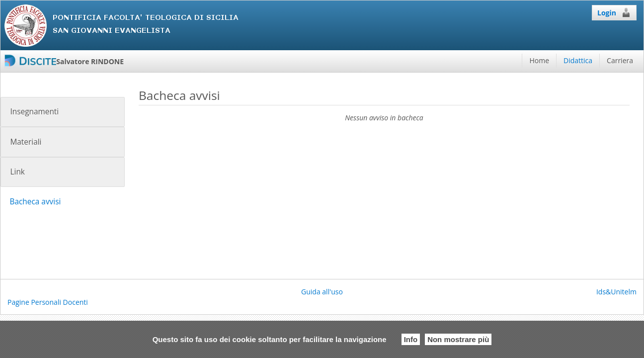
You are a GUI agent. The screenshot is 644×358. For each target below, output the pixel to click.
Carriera (620, 60)
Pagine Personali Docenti (48, 302)
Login (614, 12)
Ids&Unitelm (616, 292)
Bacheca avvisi (35, 202)
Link (17, 172)
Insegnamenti (34, 112)
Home (539, 60)
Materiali (26, 142)
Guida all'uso (322, 292)
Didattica (578, 60)
